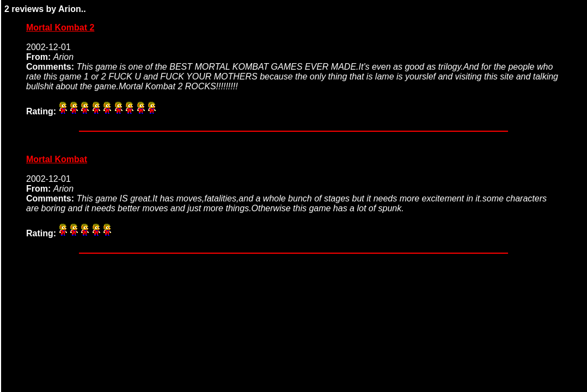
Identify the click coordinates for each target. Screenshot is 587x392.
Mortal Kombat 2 (60, 27)
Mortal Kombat (57, 159)
